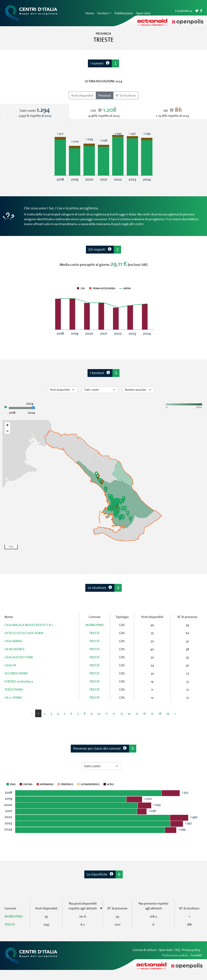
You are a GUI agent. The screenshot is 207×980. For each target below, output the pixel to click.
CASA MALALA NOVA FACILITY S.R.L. (29, 625)
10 (99, 713)
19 (168, 713)
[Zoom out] (7, 431)
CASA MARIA (13, 641)
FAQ (177, 950)
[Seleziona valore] (139, 390)
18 (160, 713)
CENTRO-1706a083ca (19, 681)
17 (152, 713)
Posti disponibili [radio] (82, 95)
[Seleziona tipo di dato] (63, 390)
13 (121, 713)
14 (129, 713)
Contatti (196, 955)
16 (145, 713)
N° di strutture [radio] (126, 95)
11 (107, 713)
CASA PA (10, 665)
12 (114, 713)
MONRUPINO (95, 625)
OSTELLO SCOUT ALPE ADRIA (24, 633)
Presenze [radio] (105, 95)
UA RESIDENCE (15, 649)
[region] (103, 486)
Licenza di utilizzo (145, 950)
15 (137, 713)
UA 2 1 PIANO (13, 697)
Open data (143, 13)
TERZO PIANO (14, 689)
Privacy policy (191, 950)
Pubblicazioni (124, 13)
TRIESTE (95, 633)
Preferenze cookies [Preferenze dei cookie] (175, 955)
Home (90, 13)
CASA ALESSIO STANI (19, 657)
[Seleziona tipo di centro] (100, 390)
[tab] (34, 112)
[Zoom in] (7, 425)
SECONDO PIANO (16, 673)
